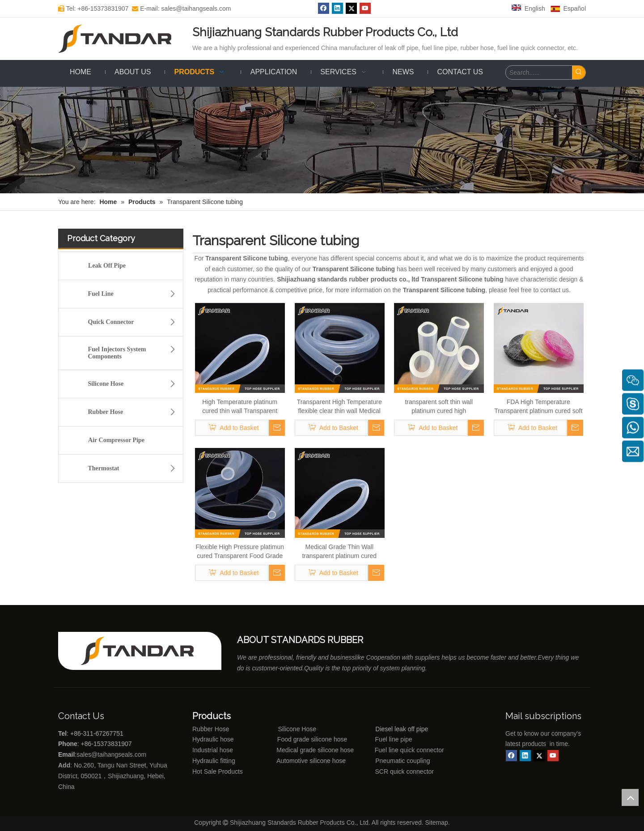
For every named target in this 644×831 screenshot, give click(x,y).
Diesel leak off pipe (402, 729)
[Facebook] (324, 8)
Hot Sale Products (218, 771)
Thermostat (134, 469)
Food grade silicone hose (313, 739)
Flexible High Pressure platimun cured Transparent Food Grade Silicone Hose (240, 552)
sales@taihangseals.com (112, 754)
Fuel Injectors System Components (134, 352)
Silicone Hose (134, 384)
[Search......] (539, 72)
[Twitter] (351, 8)
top (630, 797)
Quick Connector (134, 322)
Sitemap (437, 822)
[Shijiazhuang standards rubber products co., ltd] (143, 651)
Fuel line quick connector (409, 750)
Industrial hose (213, 750)
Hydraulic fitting (214, 761)
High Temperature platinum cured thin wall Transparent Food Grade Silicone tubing (240, 407)
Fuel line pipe (394, 739)
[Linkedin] (337, 8)
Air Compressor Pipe (116, 440)
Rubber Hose (134, 412)
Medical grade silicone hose (315, 750)
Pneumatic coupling (402, 761)
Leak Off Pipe (107, 266)
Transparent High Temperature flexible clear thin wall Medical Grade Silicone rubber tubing (339, 407)
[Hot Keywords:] (579, 72)
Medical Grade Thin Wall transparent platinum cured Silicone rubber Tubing (339, 552)
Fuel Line (134, 294)
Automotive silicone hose (295, 761)
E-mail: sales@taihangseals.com (181, 9)
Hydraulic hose (213, 739)
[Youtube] (365, 8)
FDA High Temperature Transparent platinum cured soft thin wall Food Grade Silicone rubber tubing (538, 407)
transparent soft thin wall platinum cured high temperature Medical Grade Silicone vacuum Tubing (439, 407)
